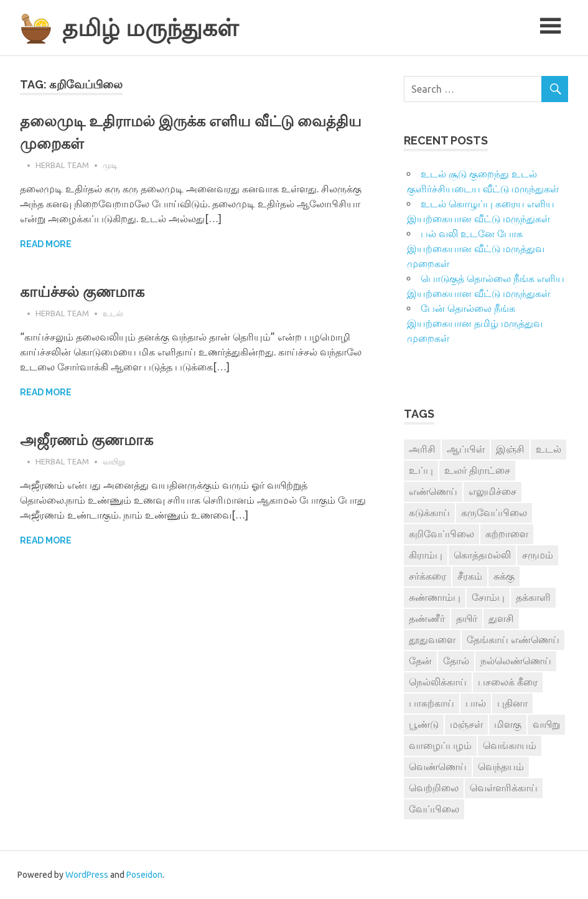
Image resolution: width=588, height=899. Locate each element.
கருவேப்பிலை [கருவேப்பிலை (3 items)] (494, 512)
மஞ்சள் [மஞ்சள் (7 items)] (466, 724)
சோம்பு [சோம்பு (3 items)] (488, 597)
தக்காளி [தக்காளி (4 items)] (533, 597)
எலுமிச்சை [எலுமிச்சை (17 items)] (492, 491)
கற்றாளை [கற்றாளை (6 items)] (507, 534)
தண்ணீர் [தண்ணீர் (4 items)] (427, 618)
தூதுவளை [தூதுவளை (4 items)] (432, 639)
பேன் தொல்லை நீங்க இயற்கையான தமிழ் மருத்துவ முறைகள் (475, 323)
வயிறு (114, 461)
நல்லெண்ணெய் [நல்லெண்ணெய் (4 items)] (516, 661)
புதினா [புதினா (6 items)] (512, 703)
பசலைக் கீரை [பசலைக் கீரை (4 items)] (508, 682)
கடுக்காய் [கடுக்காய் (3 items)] (429, 512)
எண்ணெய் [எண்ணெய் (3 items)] (433, 491)
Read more (46, 244)
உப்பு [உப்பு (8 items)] (421, 470)
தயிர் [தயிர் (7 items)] (467, 618)
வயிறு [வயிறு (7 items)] (546, 724)
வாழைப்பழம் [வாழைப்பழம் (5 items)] (440, 745)
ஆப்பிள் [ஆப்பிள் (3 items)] (466, 449)
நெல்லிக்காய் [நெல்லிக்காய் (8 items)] (438, 682)
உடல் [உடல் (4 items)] (548, 449)
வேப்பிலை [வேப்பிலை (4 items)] (434, 809)
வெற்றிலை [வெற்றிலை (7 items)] (434, 788)
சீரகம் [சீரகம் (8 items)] (470, 576)
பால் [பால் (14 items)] (476, 703)
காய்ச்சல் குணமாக (82, 292)
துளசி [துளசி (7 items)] (501, 618)
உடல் (113, 313)
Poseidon (144, 875)
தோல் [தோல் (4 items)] (456, 661)
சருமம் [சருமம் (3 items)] (538, 555)
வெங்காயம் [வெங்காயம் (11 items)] (510, 745)
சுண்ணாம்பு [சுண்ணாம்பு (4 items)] (435, 597)
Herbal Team (62, 165)
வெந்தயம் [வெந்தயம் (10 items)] (501, 766)
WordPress (87, 875)
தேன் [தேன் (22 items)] (420, 661)
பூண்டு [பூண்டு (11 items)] (424, 724)
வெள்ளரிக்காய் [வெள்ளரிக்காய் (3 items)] (504, 788)
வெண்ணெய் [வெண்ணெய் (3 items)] (438, 766)
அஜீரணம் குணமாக (86, 440)
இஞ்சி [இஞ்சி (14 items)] (510, 449)
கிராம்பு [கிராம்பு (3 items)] (426, 555)
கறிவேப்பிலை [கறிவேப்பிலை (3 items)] (441, 534)
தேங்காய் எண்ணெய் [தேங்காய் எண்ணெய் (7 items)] (513, 639)
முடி (110, 165)
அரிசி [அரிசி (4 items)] (422, 449)
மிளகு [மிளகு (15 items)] (508, 724)
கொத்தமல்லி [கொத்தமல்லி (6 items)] (482, 555)
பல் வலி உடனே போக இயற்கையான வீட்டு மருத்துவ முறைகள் (476, 248)
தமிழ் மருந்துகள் (150, 28)
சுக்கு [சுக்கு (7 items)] (504, 576)
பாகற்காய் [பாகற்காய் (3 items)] (432, 703)
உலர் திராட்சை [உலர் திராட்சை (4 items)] (477, 470)
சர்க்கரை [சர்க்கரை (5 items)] (427, 576)
